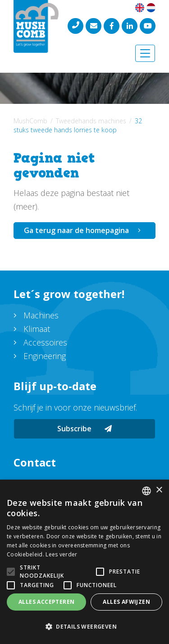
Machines (41, 315)
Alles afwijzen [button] (126, 602)
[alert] (84, 562)
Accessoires (45, 342)
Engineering (45, 356)
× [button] (159, 490)
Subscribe (84, 429)
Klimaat (37, 329)
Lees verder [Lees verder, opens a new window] (61, 554)
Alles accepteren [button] (46, 602)
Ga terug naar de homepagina (76, 230)
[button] (84, 627)
